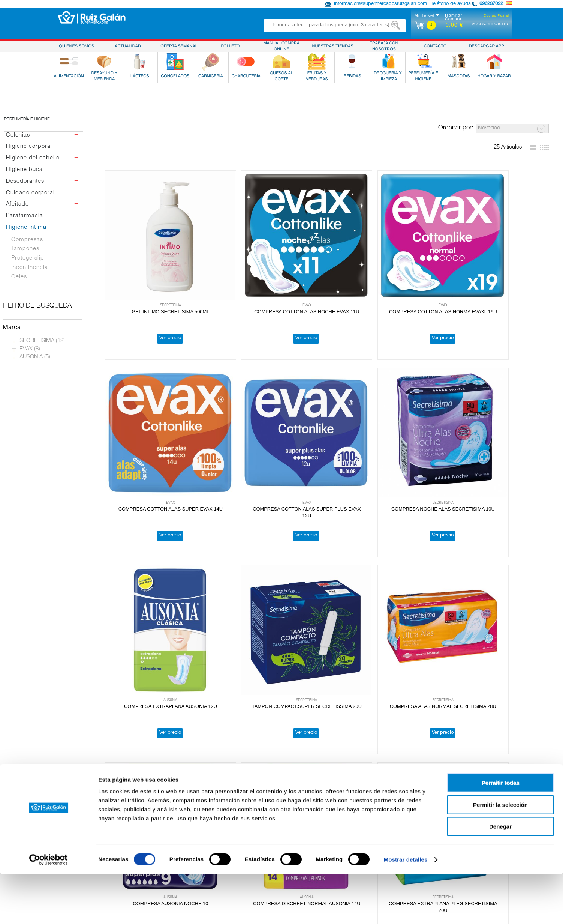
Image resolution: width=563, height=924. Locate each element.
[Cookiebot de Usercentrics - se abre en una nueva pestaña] (49, 909)
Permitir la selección (500, 854)
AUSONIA (35, 357)
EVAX (30, 349)
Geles (19, 277)
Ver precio (145, 289)
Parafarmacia (25, 216)
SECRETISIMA (42, 341)
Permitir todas (501, 832)
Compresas (27, 240)
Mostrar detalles (406, 909)
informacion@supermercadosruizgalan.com (380, 4)
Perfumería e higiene (27, 119)
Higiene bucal (25, 170)
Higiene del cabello (33, 158)
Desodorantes (25, 181)
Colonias (18, 135)
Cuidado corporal (30, 193)
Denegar (500, 876)
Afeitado (17, 204)
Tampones (25, 249)
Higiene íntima (26, 228)
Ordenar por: (456, 128)
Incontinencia (30, 268)
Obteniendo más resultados (326, 776)
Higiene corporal (29, 146)
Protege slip (28, 258)
